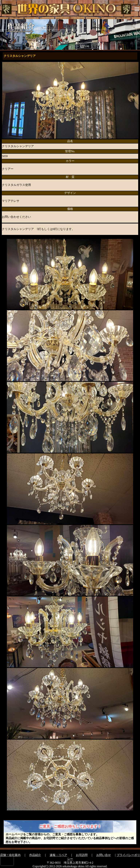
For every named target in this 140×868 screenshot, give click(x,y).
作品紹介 (35, 855)
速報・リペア (58, 855)
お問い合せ (104, 855)
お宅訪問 (82, 855)
